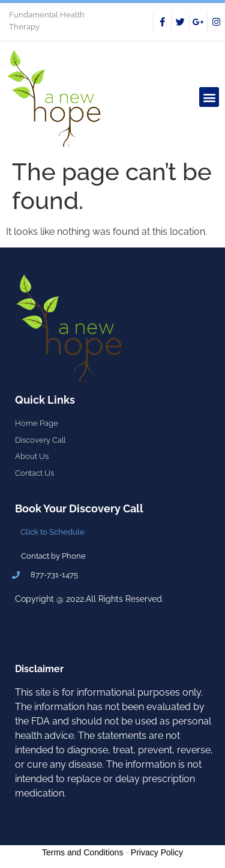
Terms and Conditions (82, 852)
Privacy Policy (157, 852)
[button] (209, 97)
